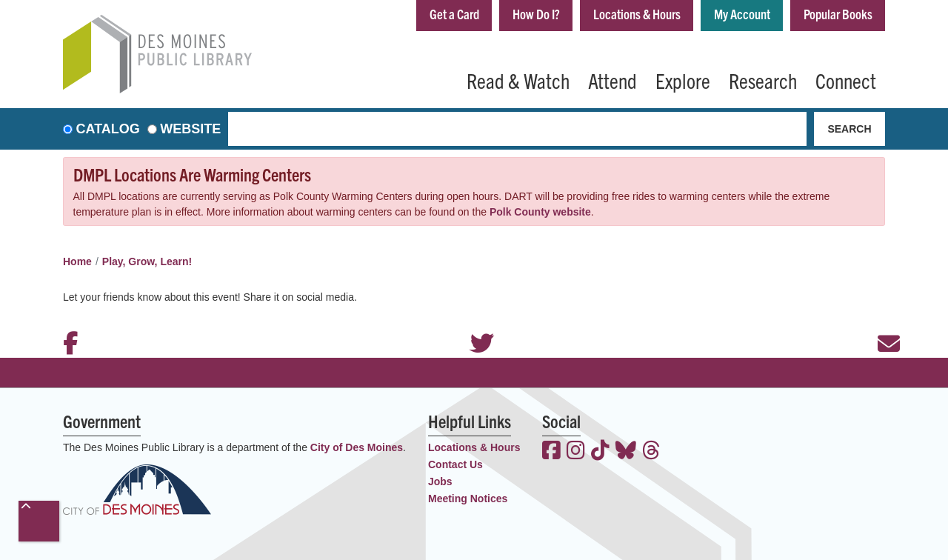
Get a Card (454, 14)
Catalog (108, 129)
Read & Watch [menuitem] (518, 80)
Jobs (440, 481)
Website (190, 129)
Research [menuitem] (763, 80)
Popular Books (838, 14)
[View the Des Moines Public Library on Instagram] (576, 452)
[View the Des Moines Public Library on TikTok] (600, 452)
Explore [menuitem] (683, 80)
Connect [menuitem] (846, 80)
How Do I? (536, 14)
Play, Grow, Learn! (147, 261)
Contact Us (455, 464)
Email (881, 324)
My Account (742, 14)
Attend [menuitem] (612, 80)
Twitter (474, 324)
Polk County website (540, 212)
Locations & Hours (637, 14)
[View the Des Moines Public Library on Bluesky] (626, 452)
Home (77, 261)
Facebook (67, 324)
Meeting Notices (468, 499)
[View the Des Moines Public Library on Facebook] (551, 452)
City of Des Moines (357, 447)
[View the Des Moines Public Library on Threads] (651, 452)
